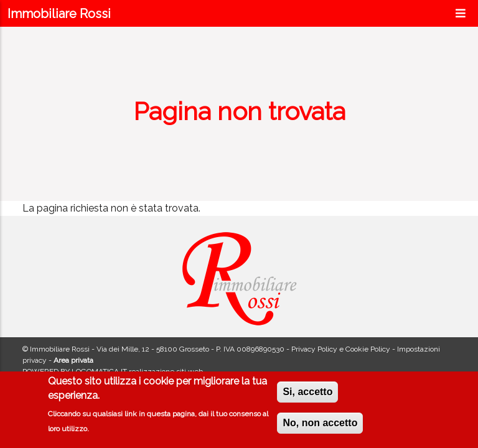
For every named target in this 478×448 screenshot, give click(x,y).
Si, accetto (307, 395)
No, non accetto (320, 426)
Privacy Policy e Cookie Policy (341, 349)
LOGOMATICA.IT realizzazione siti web (137, 371)
